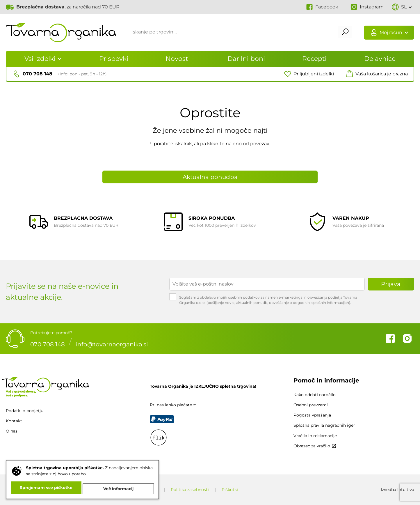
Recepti (314, 59)
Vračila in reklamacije (315, 436)
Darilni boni (246, 59)
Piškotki (230, 490)
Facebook (390, 339)
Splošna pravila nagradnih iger (324, 425)
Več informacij (119, 489)
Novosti (178, 59)
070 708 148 (48, 342)
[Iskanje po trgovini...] (231, 33)
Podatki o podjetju (25, 411)
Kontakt (14, 421)
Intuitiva (397, 490)
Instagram (407, 339)
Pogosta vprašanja (312, 415)
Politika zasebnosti (190, 490)
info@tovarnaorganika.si (112, 342)
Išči (342, 33)
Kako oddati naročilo (315, 395)
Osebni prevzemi (311, 405)
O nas (12, 431)
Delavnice (380, 59)
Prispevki (114, 59)
